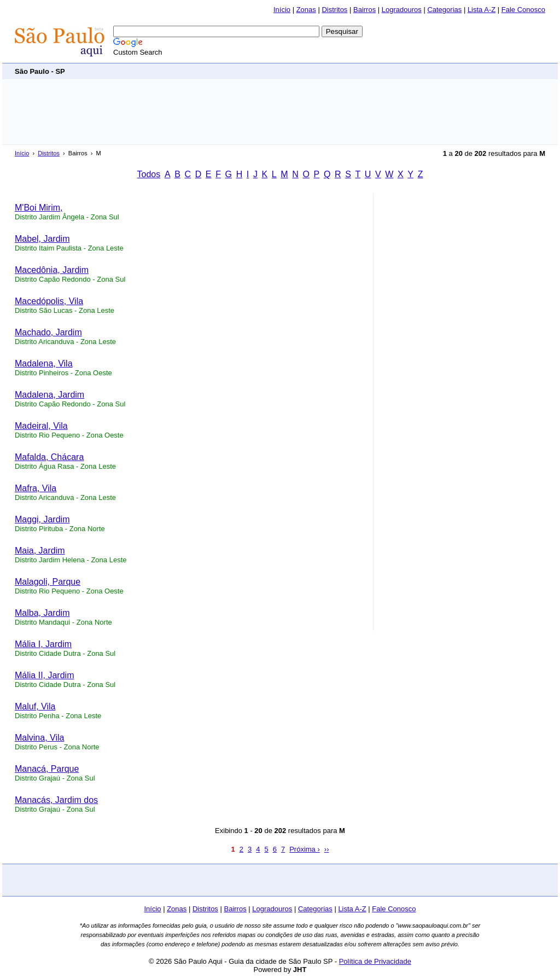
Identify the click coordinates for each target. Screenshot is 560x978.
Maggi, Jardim (42, 519)
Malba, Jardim (42, 613)
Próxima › (305, 849)
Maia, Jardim (40, 551)
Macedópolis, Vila (49, 301)
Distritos (334, 10)
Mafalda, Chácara (49, 457)
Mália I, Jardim (43, 644)
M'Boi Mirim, (39, 208)
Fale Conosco (523, 10)
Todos (149, 174)
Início (282, 10)
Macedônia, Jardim (52, 270)
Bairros (364, 10)
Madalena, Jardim (49, 395)
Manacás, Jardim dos (56, 800)
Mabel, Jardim (42, 239)
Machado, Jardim (48, 332)
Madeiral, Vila (41, 426)
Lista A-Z (482, 10)
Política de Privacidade (375, 961)
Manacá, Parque (47, 769)
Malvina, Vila (39, 738)
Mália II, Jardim (44, 675)
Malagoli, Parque (48, 582)
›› (327, 849)
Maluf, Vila (35, 706)
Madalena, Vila (44, 363)
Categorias (444, 10)
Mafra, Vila (36, 488)
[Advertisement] (346, 71)
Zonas (306, 10)
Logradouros (402, 10)
